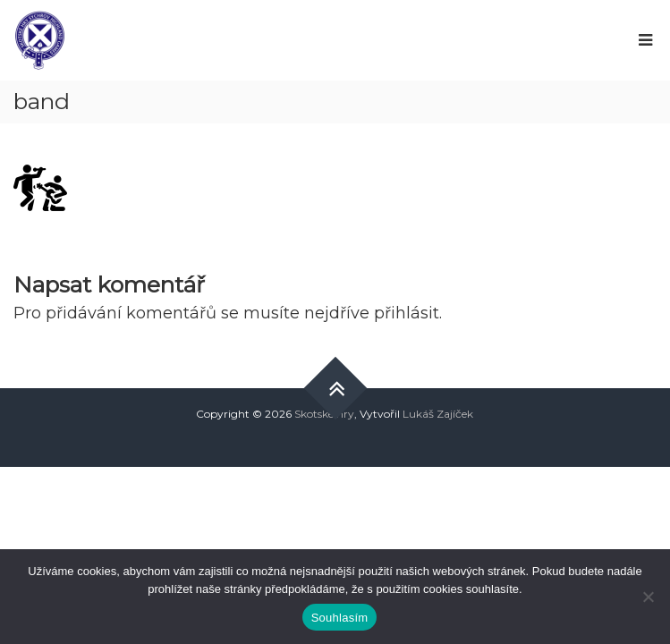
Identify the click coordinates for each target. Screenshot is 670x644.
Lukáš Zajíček (438, 414)
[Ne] (648, 597)
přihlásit (407, 313)
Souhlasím (340, 618)
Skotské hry (324, 414)
